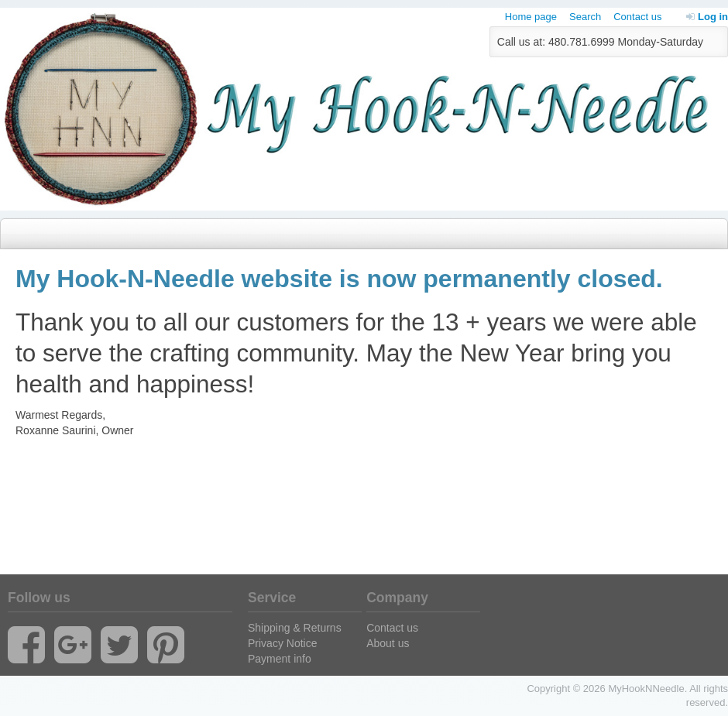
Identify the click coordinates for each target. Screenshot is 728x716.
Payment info (280, 659)
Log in (707, 17)
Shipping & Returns (295, 628)
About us (388, 643)
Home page (531, 17)
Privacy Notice (282, 643)
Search (585, 17)
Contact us (637, 17)
